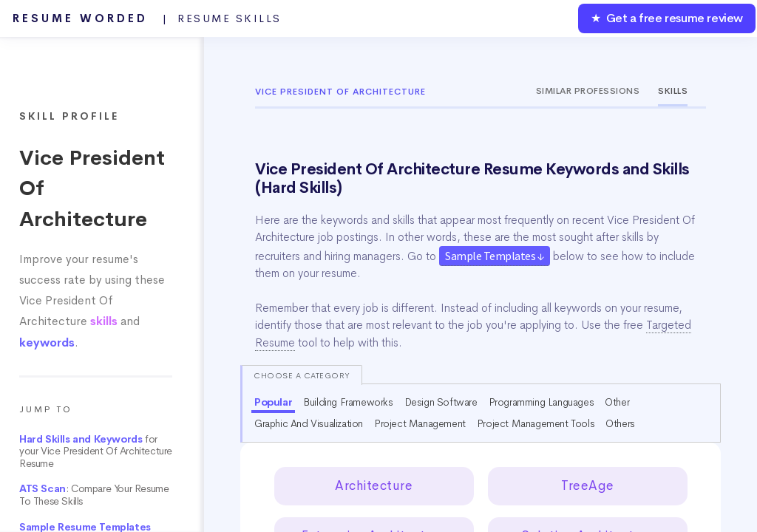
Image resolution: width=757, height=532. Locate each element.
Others (620, 423)
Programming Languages (542, 402)
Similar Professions (588, 91)
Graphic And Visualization (309, 423)
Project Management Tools (536, 423)
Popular (273, 402)
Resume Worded (147, 18)
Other (617, 402)
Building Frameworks (348, 402)
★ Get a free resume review (667, 18)
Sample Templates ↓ (495, 256)
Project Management (420, 423)
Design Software (441, 402)
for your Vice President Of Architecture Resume (96, 451)
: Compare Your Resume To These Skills (94, 495)
